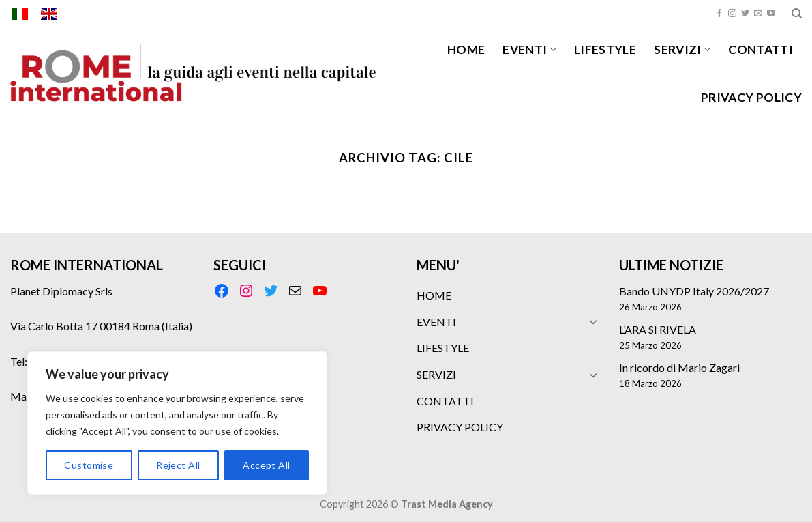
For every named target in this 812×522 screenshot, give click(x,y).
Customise (89, 465)
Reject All (178, 465)
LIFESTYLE (605, 49)
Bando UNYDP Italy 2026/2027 (694, 291)
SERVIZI (682, 49)
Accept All (266, 465)
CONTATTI (761, 49)
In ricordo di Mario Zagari (679, 367)
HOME (466, 49)
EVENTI (529, 49)
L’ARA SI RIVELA (658, 329)
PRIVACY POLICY (751, 97)
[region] (177, 423)
